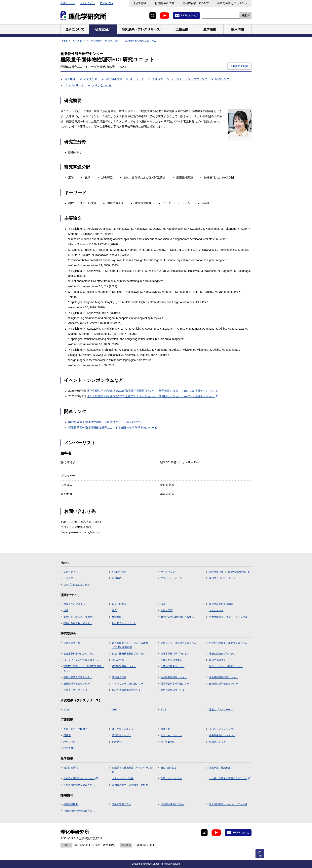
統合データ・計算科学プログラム (178, 643)
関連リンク (222, 79)
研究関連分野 (114, 79)
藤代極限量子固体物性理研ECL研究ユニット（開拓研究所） (106, 422)
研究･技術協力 (168, 768)
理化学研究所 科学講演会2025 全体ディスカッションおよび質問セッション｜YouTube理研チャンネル (152, 396)
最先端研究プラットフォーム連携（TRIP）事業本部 (130, 645)
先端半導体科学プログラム (175, 654)
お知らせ (165, 729)
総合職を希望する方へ (173, 804)
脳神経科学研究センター (77, 684)
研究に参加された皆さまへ (78, 623)
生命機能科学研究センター (223, 677)
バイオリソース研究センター (128, 684)
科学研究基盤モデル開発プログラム (228, 643)
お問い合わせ (88, 3)
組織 (66, 610)
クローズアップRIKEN (76, 729)
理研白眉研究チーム (220, 660)
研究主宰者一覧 (72, 643)
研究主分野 (91, 79)
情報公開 (117, 617)
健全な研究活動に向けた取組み (177, 617)
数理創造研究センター (124, 666)
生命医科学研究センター (174, 677)
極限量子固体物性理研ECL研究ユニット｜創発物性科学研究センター (113, 428)
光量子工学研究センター (77, 690)
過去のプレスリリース (221, 710)
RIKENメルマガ (189, 16)
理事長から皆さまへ (74, 604)
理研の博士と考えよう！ (125, 729)
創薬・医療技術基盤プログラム (129, 654)
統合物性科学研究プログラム (141, 41)
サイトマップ (168, 572)
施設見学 (117, 742)
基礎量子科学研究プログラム (79, 654)
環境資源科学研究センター (175, 684)
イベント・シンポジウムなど (189, 79)
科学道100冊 (167, 742)
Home (64, 41)
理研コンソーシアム (171, 778)
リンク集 (68, 578)
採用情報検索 (71, 804)
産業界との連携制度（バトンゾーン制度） (132, 770)
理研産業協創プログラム (222, 654)
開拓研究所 (118, 660)
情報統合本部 (119, 677)
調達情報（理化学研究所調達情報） (230, 572)
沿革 (163, 604)
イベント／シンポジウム (222, 729)
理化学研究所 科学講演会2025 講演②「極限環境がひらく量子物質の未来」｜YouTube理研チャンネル (152, 391)
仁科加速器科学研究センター (128, 690)
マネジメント (216, 610)
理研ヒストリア (217, 742)
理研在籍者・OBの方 (196, 3)
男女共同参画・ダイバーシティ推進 (228, 617)
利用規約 (117, 578)
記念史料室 (69, 748)
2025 (115, 710)
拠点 (114, 610)
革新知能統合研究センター (78, 677)
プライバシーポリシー (173, 578)
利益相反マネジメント (124, 623)
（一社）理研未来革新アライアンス (230, 778)
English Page (239, 66)
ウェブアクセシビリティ (77, 585)
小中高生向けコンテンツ (232, 3)
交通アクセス (68, 3)
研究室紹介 (79, 41)
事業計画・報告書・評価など (79, 617)
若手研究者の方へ (122, 804)
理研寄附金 (140, 3)
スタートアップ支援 (123, 778)
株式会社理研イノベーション (80, 778)
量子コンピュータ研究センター (226, 666)
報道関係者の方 (165, 3)
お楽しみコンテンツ (171, 735)
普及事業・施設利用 (220, 768)
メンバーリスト (74, 85)
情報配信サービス (122, 735)
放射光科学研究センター (174, 690)
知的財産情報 (71, 768)
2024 (163, 710)
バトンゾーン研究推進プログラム (81, 660)
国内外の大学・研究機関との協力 (130, 785)
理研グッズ (69, 742)
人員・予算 (167, 610)
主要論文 (158, 79)
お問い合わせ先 (102, 85)
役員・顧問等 (119, 604)
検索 (244, 16)
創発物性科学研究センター (105, 41)
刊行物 (67, 735)
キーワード (137, 79)
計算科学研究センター (173, 666)
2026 (66, 710)
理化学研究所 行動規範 (221, 604)
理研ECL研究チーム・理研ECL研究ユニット (84, 669)
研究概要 (70, 79)
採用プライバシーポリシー (223, 578)
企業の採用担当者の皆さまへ (79, 785)
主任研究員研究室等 (171, 660)
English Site (107, 3)
